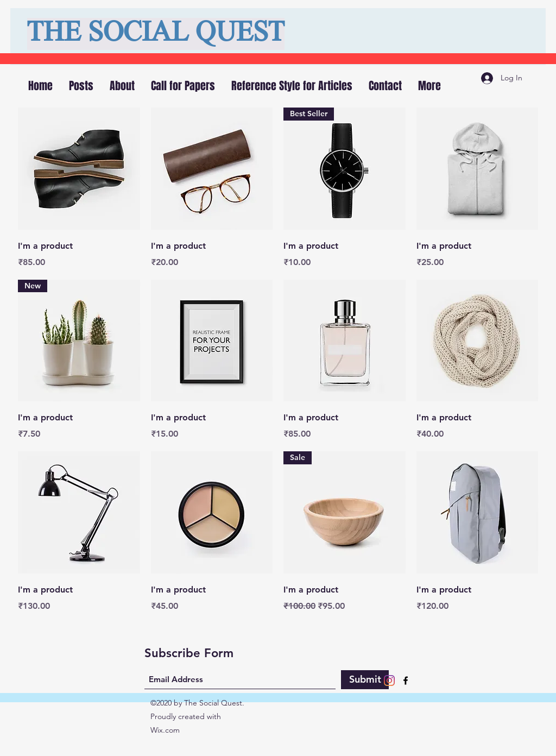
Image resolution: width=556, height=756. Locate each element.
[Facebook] (406, 681)
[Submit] (365, 680)
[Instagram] (389, 681)
